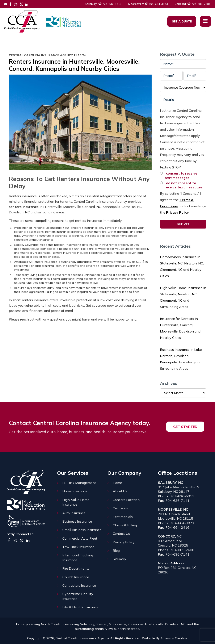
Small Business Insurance (82, 530)
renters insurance (24, 207)
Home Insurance (75, 491)
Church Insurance (76, 577)
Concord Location (126, 500)
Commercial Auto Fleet (80, 538)
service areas (129, 629)
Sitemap (119, 559)
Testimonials (123, 517)
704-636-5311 (103, 4)
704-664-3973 (148, 4)
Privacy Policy (177, 212)
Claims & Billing (125, 525)
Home (117, 483)
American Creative (174, 638)
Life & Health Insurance (80, 607)
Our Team (120, 508)
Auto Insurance (74, 513)
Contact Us (121, 534)
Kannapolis (136, 624)
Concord (101, 624)
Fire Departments (76, 568)
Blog (116, 551)
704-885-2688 (193, 4)
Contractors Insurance (79, 585)
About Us (120, 491)
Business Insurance (77, 521)
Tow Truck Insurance (78, 547)
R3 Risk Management (79, 483)
